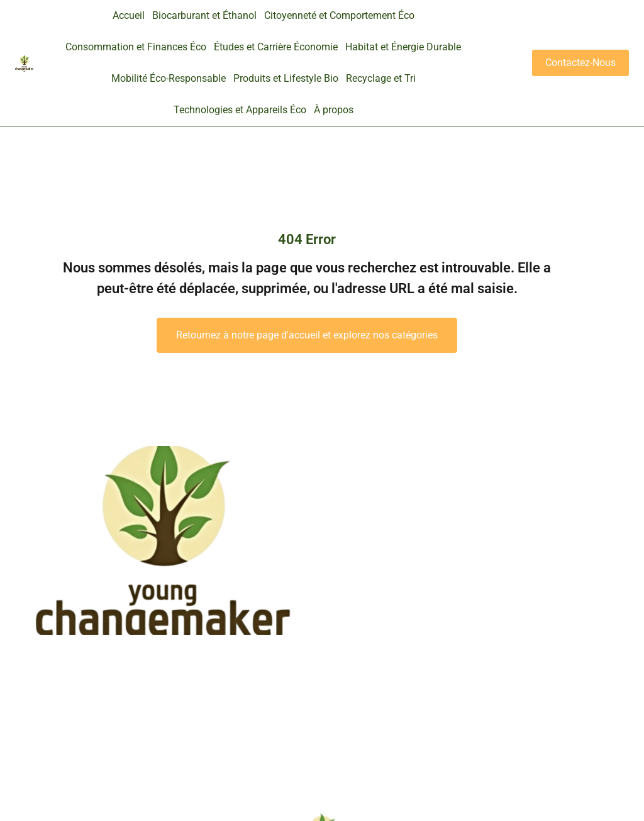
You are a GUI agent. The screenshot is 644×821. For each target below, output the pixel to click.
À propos (334, 110)
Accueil (129, 15)
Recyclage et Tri (381, 78)
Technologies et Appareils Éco (240, 110)
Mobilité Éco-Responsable (169, 78)
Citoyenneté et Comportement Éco (339, 15)
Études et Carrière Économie (276, 47)
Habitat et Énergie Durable (403, 47)
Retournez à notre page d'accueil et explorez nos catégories (307, 335)
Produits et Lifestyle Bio (286, 78)
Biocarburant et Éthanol (204, 15)
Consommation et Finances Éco (136, 47)
